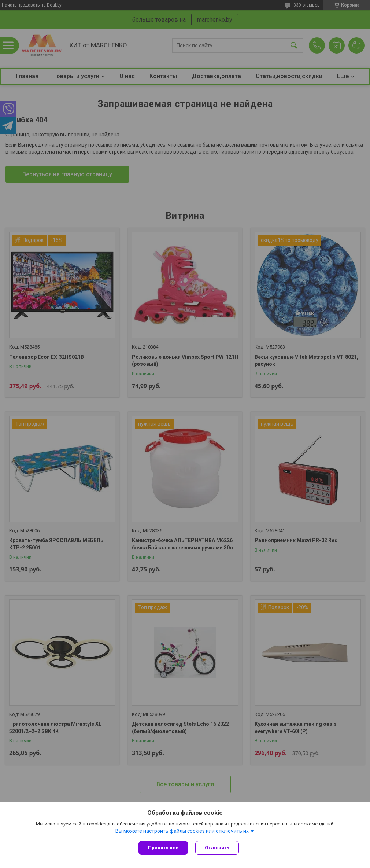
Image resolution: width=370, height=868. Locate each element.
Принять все (163, 848)
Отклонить (217, 848)
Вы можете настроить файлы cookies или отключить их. (183, 831)
